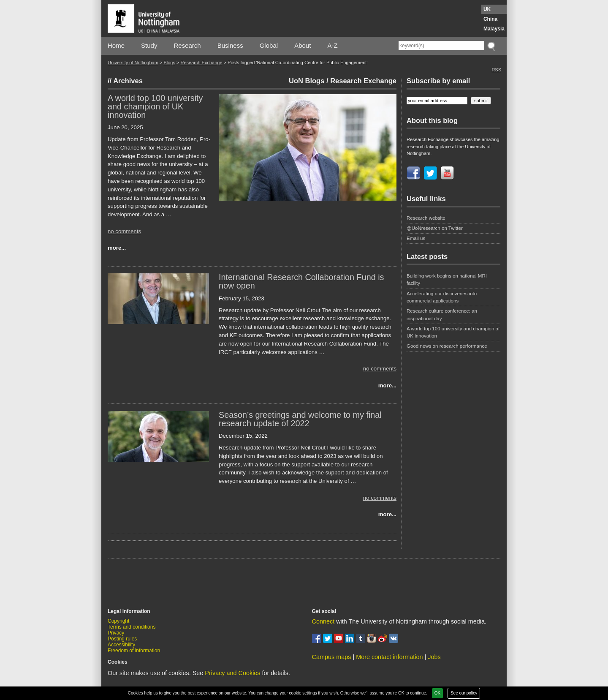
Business (230, 45)
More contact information (389, 657)
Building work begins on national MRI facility (447, 279)
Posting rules (122, 639)
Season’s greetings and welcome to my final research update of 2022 (300, 419)
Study (149, 45)
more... (117, 248)
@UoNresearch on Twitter (435, 228)
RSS (496, 70)
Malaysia (494, 29)
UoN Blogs (307, 81)
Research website (426, 218)
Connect (323, 621)
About (303, 45)
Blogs (169, 63)
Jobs (434, 657)
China (490, 19)
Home (116, 45)
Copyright (118, 621)
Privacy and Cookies (232, 673)
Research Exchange (201, 63)
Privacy (116, 633)
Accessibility (121, 645)
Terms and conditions (132, 627)
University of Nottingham (133, 63)
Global (269, 45)
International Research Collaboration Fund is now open (301, 281)
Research (187, 45)
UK (487, 9)
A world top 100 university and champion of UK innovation (155, 106)
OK (437, 693)
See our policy (464, 693)
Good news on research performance (448, 346)
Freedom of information (134, 651)
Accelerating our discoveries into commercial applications (442, 297)
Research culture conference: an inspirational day (442, 315)
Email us (416, 238)
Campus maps (332, 657)
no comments (124, 231)
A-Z (332, 45)
